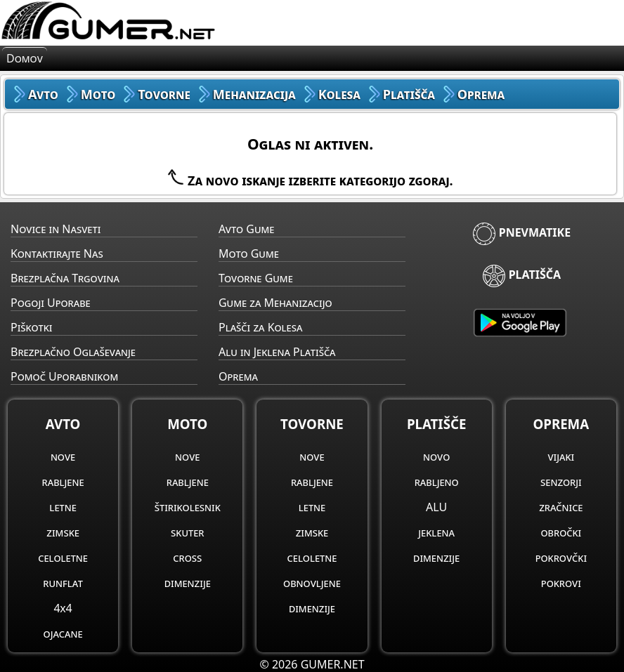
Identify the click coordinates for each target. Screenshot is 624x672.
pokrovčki (561, 558)
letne (63, 507)
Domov (25, 58)
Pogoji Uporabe (51, 303)
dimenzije (188, 583)
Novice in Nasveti (56, 229)
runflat (63, 583)
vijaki (561, 456)
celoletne (63, 558)
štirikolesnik (188, 507)
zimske (63, 532)
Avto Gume (246, 229)
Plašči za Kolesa (260, 327)
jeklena (436, 532)
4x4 (63, 608)
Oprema (238, 376)
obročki (561, 532)
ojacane (63, 633)
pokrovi (561, 583)
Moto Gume (249, 253)
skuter (187, 532)
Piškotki (31, 327)
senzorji (561, 482)
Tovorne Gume (256, 278)
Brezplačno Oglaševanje (73, 352)
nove (63, 456)
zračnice (561, 507)
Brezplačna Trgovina (65, 278)
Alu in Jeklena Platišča (277, 352)
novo (436, 456)
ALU (436, 507)
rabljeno (437, 482)
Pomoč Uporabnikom (64, 376)
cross (187, 558)
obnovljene (312, 583)
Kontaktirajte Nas (57, 253)
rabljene (63, 482)
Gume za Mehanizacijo (275, 303)
